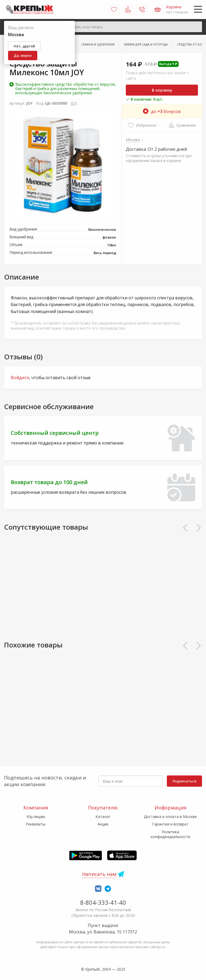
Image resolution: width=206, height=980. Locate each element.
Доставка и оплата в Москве (170, 817)
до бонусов (162, 111)
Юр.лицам (36, 817)
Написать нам (99, 874)
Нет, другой (24, 46)
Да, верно (23, 55)
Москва (133, 140)
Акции (103, 824)
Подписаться (184, 781)
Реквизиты (36, 824)
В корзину (162, 90)
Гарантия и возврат (170, 824)
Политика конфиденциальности (170, 834)
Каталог (103, 817)
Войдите (20, 378)
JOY (74, 103)
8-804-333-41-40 (103, 902)
